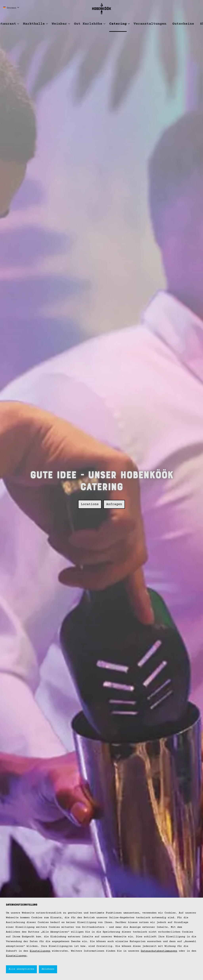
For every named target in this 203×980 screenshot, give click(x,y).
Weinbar (59, 24)
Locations (90, 501)
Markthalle (34, 24)
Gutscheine (183, 24)
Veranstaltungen (150, 24)
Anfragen (114, 501)
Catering (118, 24)
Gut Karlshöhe (88, 24)
